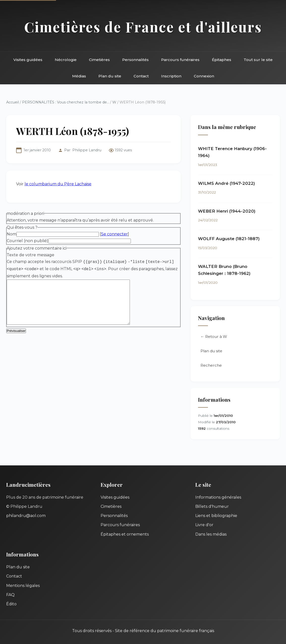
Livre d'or (204, 525)
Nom (12, 234)
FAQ (10, 595)
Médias (79, 76)
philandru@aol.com (26, 516)
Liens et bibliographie (216, 516)
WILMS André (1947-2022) (227, 184)
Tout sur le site (258, 60)
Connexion (204, 76)
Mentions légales (23, 586)
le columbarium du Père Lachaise (58, 184)
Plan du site (110, 76)
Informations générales (218, 497)
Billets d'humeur (212, 506)
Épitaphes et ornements (125, 534)
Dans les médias (211, 534)
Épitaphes (222, 60)
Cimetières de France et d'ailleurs (143, 27)
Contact (141, 76)
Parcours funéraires (180, 60)
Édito (11, 604)
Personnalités (135, 60)
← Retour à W (214, 337)
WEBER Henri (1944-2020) (227, 211)
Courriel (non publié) (28, 241)
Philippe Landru (87, 150)
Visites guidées (28, 60)
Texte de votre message (30, 255)
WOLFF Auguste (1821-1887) (229, 239)
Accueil (13, 102)
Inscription (171, 76)
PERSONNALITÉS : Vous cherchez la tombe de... (66, 102)
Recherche (211, 366)
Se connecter (114, 234)
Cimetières (99, 60)
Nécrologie (66, 60)
